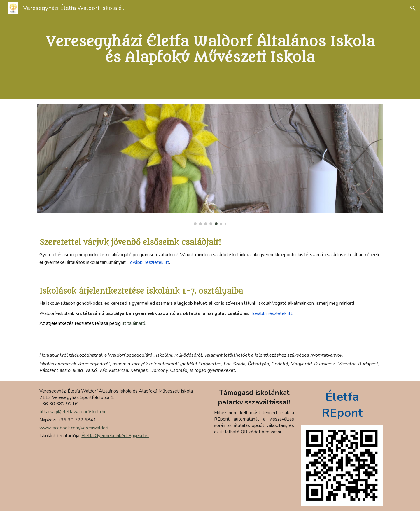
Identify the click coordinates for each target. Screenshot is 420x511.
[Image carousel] (210, 165)
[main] (210, 50)
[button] (413, 8)
